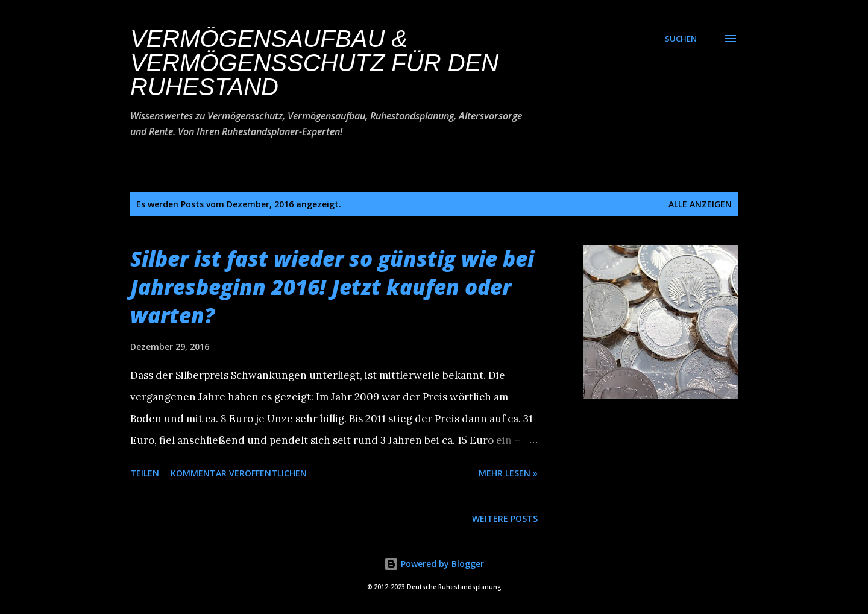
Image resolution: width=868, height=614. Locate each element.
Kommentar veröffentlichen (239, 473)
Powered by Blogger (434, 564)
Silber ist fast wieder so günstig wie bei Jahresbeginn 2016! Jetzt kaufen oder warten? (332, 286)
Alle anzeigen (700, 204)
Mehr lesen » (508, 473)
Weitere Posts (505, 518)
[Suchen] (681, 39)
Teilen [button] (145, 473)
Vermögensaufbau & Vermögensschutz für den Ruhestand (314, 63)
